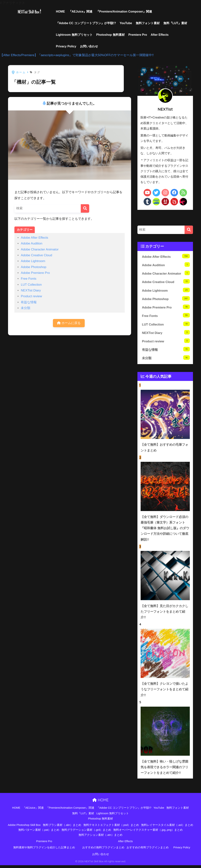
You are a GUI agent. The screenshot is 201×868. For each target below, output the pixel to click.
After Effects (160, 35)
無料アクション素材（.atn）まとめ (100, 838)
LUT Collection (31, 285)
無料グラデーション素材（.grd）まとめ (86, 833)
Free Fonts (29, 279)
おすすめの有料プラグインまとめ (148, 850)
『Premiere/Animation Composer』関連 (124, 12)
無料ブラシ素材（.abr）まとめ (62, 828)
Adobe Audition (32, 243)
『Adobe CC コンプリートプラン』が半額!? (86, 23)
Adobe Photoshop (33, 267)
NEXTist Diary (31, 290)
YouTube (126, 23)
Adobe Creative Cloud (36, 255)
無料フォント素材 (148, 23)
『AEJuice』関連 (80, 12)
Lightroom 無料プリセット (74, 35)
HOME (60, 12)
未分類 (26, 308)
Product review (31, 296)
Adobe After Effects (34, 238)
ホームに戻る (69, 323)
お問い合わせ (89, 46)
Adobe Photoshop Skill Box (24, 828)
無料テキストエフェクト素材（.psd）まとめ (111, 828)
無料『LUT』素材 (175, 23)
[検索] (85, 208)
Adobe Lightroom (33, 261)
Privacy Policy (66, 46)
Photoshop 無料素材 (111, 35)
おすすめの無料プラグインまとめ (103, 850)
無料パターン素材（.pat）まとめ (39, 833)
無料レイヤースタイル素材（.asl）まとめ (167, 828)
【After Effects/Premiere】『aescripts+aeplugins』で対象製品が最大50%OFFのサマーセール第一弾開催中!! (77, 55)
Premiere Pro (138, 35)
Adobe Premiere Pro (35, 273)
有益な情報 (29, 302)
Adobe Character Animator (40, 249)
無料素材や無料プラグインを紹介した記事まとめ (44, 850)
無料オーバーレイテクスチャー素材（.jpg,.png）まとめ (148, 833)
